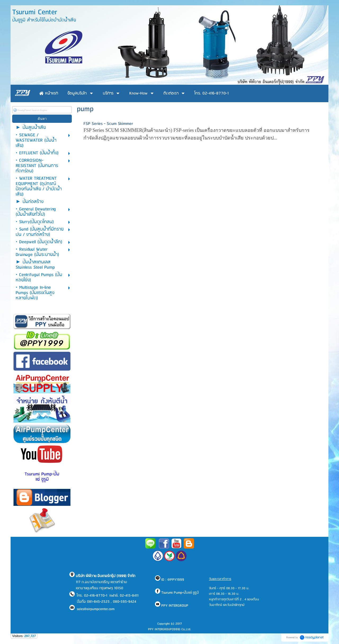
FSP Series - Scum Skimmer (108, 124)
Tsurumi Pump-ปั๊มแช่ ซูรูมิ (42, 477)
